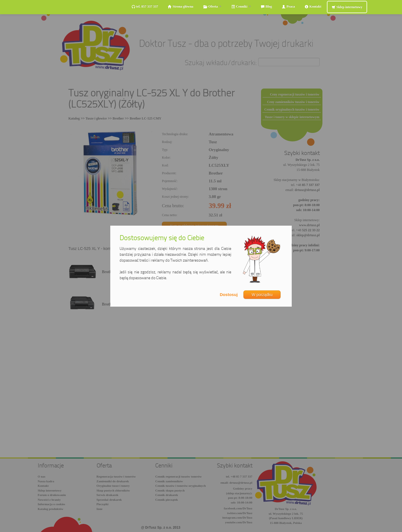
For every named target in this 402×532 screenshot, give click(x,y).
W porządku (262, 295)
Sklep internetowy (347, 7)
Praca (288, 7)
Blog (266, 7)
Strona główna (180, 7)
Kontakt (313, 7)
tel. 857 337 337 (145, 7)
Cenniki (241, 7)
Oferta (212, 7)
